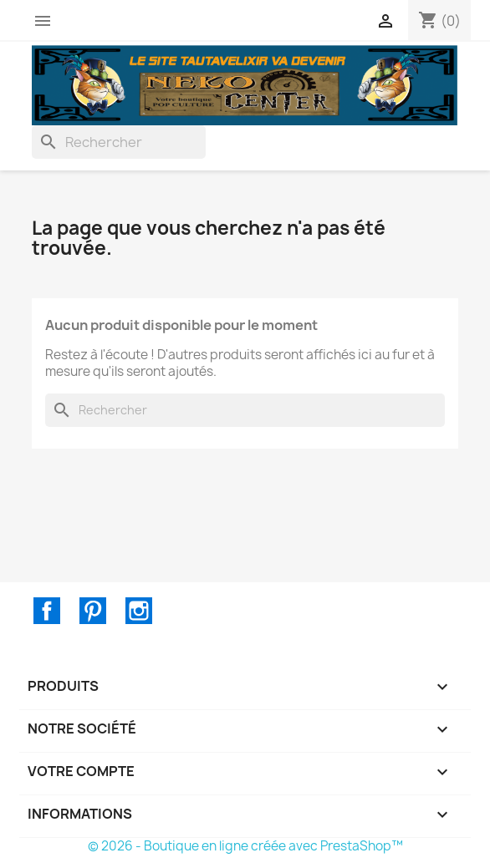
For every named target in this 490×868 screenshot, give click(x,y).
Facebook (47, 611)
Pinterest (93, 611)
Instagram (139, 611)
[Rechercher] (119, 142)
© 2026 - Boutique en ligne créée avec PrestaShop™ (245, 846)
